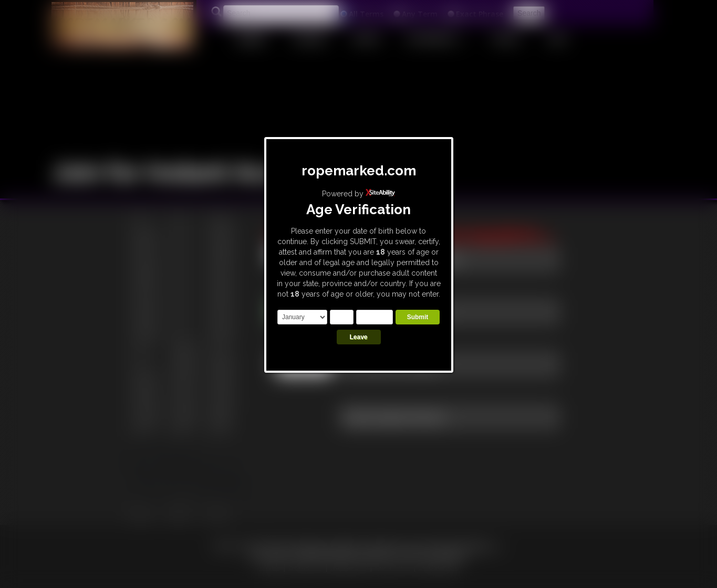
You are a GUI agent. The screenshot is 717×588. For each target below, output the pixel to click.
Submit (418, 317)
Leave (358, 337)
